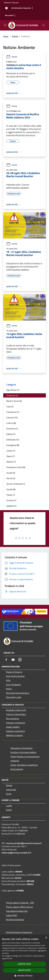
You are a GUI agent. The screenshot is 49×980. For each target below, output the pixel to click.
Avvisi (9, 794)
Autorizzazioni (17, 769)
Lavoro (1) (11, 451)
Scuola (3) (11, 473)
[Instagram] (20, 660)
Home (6, 36)
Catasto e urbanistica (15, 731)
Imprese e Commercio (16, 723)
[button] (25, 976)
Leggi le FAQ (11, 915)
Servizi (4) (11, 478)
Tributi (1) (11, 495)
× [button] (46, 938)
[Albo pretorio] (9, 15)
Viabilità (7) (11, 506)
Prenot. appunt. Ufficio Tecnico (19, 907)
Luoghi (9, 806)
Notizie (12, 57)
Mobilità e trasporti (15, 735)
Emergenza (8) (13, 445)
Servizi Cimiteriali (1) (16, 484)
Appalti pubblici (13, 727)
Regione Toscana (11, 2)
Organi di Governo (14, 672)
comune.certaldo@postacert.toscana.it (24, 843)
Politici (9, 689)
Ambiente (15, 761)
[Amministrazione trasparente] (21, 8)
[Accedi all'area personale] (6, 8)
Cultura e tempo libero (16, 714)
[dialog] (24, 957)
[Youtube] (13, 660)
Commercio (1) (13, 412)
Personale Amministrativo (18, 693)
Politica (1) (11, 462)
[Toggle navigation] (5, 25)
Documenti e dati (14, 697)
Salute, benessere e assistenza (24, 765)
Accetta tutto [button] (24, 964)
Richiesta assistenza (15, 919)
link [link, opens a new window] (11, 958)
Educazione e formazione (21, 748)
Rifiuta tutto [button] (24, 970)
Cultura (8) (11, 423)
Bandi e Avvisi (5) (14, 401)
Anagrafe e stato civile (16, 710)
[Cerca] (44, 25)
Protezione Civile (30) (16, 467)
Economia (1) (12, 429)
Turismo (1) (11, 500)
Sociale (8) (11, 489)
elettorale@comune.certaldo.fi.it (16, 853)
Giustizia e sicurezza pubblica (23, 752)
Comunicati (11, 790)
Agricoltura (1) (13, 390)
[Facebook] (6, 660)
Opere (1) (10, 456)
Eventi (9, 810)
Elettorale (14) (13, 440)
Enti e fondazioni (13, 685)
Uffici (8, 680)
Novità (15, 36)
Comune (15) (12, 418)
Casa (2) (10, 406)
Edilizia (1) (11, 434)
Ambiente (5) (12, 395)
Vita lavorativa (12, 718)
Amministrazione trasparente (19, 932)
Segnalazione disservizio (17, 911)
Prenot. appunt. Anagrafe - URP (20, 903)
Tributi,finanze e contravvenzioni (25, 757)
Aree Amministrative (15, 676)
